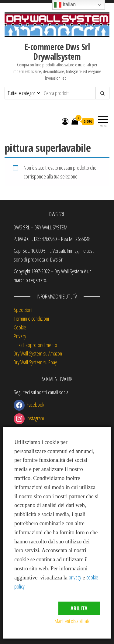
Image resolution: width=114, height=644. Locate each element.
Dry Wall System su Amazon (38, 353)
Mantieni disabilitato (73, 621)
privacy (75, 577)
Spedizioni (23, 310)
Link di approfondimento (35, 345)
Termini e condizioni (31, 319)
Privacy (20, 336)
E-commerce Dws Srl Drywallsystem (57, 52)
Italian (65, 5)
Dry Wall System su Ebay (35, 362)
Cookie (20, 327)
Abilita (79, 608)
